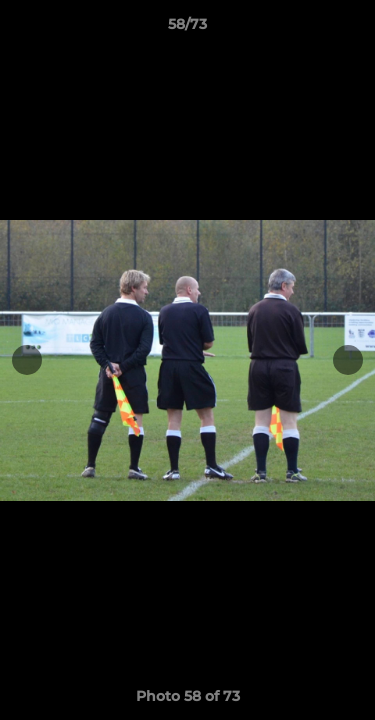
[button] (351, 29)
